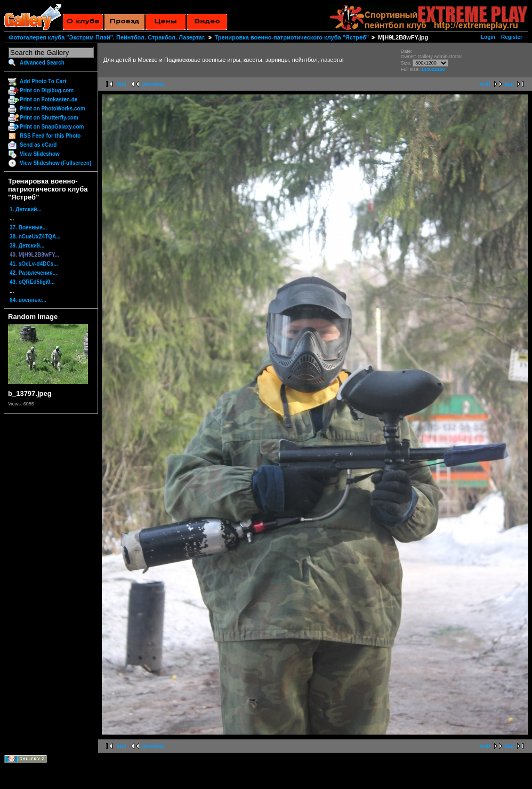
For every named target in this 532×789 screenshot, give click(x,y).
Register (512, 37)
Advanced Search (42, 63)
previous (154, 84)
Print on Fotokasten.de (49, 99)
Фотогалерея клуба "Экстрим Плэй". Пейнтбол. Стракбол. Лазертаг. (107, 37)
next (485, 84)
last (509, 84)
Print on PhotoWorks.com (53, 109)
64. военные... (28, 300)
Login (488, 37)
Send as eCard (38, 145)
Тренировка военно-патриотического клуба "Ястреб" (292, 37)
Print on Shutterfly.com (49, 118)
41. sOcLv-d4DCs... (34, 264)
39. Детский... (27, 246)
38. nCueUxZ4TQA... (35, 237)
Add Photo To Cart (43, 81)
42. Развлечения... (33, 273)
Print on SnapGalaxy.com (52, 127)
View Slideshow (40, 154)
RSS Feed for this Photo (50, 136)
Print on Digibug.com (47, 90)
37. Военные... (28, 228)
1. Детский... (26, 209)
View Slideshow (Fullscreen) (55, 163)
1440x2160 (433, 69)
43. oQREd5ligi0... (32, 282)
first (121, 84)
